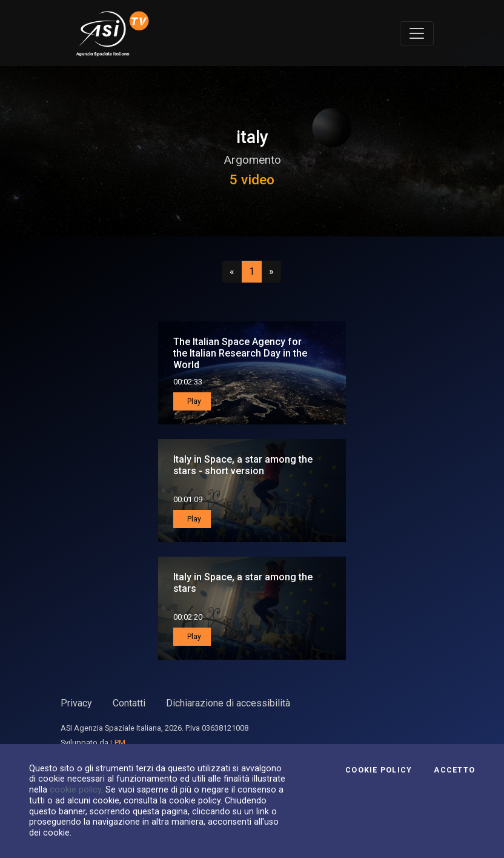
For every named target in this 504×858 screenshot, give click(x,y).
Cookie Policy (379, 770)
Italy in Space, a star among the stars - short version (243, 465)
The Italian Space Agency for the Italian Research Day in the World (240, 353)
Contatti (129, 703)
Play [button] (193, 401)
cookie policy (75, 789)
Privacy (76, 703)
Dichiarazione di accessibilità (228, 703)
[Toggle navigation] (417, 33)
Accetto (454, 770)
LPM (118, 742)
